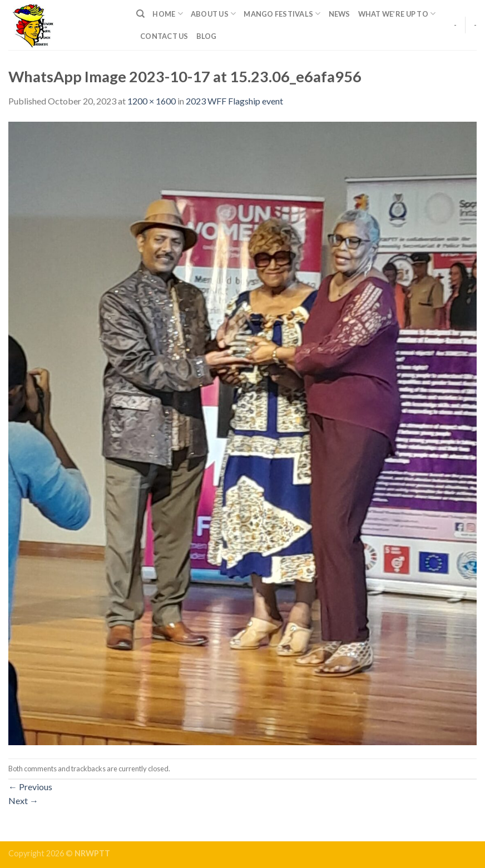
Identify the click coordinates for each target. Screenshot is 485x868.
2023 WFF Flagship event (234, 101)
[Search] (140, 14)
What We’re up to (397, 14)
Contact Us (164, 36)
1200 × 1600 (152, 101)
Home (167, 14)
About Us (214, 14)
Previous (30, 787)
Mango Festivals (282, 14)
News (340, 14)
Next (23, 800)
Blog (207, 36)
